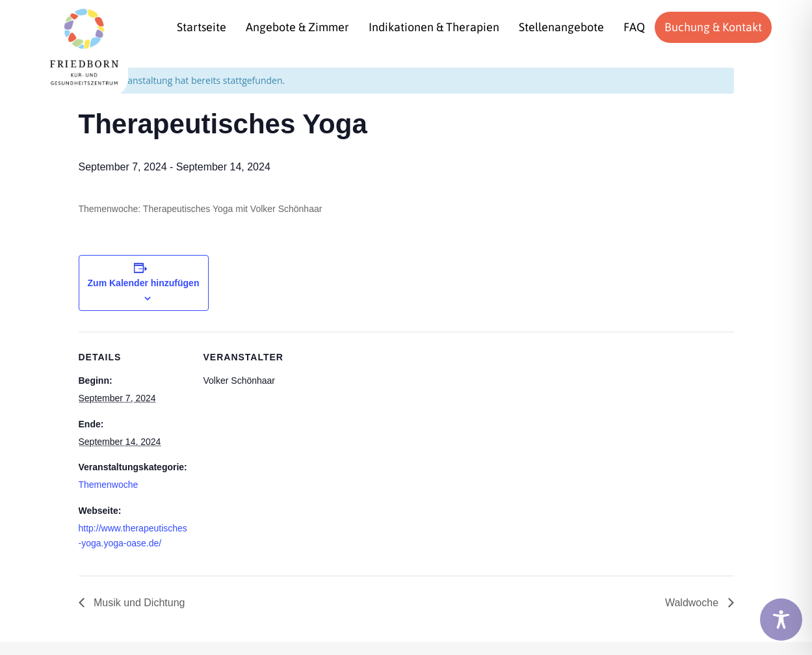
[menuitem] (202, 27)
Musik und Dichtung (138, 603)
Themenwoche (109, 485)
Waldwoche (693, 603)
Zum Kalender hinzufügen (144, 283)
